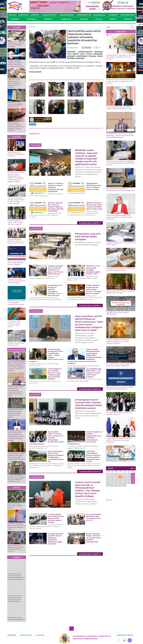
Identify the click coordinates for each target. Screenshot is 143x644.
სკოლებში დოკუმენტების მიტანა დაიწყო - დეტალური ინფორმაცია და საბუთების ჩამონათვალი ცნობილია (118, 341)
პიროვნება (32, 19)
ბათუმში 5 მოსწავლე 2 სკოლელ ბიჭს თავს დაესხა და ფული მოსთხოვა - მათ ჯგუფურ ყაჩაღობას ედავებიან (121, 81)
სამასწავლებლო (49, 15)
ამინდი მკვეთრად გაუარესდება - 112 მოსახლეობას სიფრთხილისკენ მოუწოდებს (17, 303)
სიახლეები (23, 15)
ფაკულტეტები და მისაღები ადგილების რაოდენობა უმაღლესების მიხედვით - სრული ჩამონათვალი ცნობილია (15, 413)
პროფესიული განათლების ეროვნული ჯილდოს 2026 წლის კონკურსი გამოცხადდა (17, 281)
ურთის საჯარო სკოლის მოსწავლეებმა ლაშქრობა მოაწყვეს (15, 506)
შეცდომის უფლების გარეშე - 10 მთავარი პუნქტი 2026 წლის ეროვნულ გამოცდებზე (17, 263)
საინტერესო (66, 19)
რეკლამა (40, 635)
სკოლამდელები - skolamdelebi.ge (91, 15)
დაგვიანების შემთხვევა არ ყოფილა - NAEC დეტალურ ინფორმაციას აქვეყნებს (15, 222)
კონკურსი (128, 19)
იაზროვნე (84, 19)
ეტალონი (15, 19)
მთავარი (12, 15)
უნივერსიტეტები (66, 15)
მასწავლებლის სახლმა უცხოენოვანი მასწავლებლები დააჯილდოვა (16, 154)
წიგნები (113, 19)
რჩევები (99, 19)
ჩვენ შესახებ (26, 635)
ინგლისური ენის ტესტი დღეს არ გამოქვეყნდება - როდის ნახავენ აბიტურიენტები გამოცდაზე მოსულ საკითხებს (121, 163)
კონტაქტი (12, 635)
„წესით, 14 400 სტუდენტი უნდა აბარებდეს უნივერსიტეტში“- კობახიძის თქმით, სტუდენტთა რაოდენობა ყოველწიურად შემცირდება (16, 367)
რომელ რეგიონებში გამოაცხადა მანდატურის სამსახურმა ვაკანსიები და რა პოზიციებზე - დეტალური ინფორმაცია (16, 127)
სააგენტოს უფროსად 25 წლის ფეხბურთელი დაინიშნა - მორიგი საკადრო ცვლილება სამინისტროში (119, 440)
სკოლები (35, 15)
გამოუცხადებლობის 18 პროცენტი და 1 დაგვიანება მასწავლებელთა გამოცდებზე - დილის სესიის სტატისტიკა (121, 57)
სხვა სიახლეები (127, 15)
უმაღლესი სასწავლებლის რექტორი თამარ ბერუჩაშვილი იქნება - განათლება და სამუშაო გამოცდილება (119, 217)
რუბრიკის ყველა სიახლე (90, 223)
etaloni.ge (109, 500)
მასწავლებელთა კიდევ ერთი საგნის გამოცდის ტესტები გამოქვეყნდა (16, 45)
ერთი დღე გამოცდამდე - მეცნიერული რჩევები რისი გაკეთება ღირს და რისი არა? (16, 241)
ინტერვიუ (48, 19)
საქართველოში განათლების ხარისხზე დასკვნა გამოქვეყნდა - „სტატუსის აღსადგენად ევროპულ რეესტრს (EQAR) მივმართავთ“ (120, 136)
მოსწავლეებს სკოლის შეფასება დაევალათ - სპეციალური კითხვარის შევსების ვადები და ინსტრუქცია (15, 83)
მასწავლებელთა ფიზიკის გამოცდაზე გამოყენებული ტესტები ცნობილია (15, 105)
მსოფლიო (113, 15)
